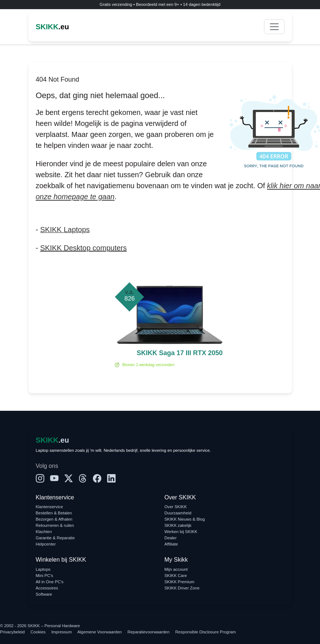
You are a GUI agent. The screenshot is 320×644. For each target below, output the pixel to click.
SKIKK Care (176, 576)
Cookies (38, 632)
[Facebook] (97, 479)
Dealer (171, 538)
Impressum (61, 632)
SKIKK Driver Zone (182, 588)
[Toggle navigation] (274, 27)
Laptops (43, 569)
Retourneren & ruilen (55, 525)
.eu (52, 27)
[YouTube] (54, 479)
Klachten (44, 532)
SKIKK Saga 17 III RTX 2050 (180, 353)
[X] (69, 479)
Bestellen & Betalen (54, 513)
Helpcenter (46, 544)
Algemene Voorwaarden (100, 632)
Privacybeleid (12, 632)
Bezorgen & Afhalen (54, 519)
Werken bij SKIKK (181, 532)
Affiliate (171, 544)
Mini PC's (45, 576)
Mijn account (176, 569)
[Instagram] (40, 479)
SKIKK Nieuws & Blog (185, 519)
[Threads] (83, 479)
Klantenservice (50, 507)
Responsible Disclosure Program (205, 632)
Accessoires (47, 588)
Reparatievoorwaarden (149, 632)
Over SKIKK (176, 507)
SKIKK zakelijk (178, 525)
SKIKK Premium (180, 582)
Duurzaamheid (178, 513)
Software (44, 594)
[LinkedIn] (111, 479)
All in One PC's (50, 582)
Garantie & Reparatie (55, 538)
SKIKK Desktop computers (84, 248)
